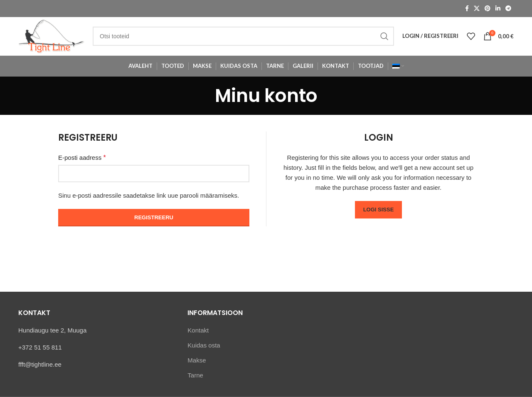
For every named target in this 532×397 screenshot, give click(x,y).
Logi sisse (379, 215)
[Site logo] (57, 38)
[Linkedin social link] (498, 9)
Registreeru (154, 223)
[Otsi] (249, 39)
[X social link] (477, 9)
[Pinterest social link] (488, 9)
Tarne (195, 381)
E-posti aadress (82, 163)
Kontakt (198, 336)
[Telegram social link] (508, 9)
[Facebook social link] (467, 9)
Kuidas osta (204, 351)
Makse (197, 366)
